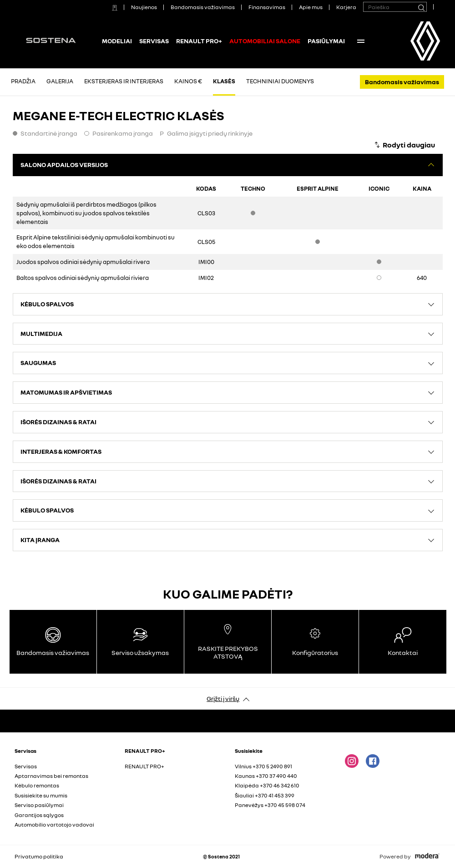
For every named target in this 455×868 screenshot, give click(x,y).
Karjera (346, 7)
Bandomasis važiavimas (203, 7)
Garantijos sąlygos (39, 815)
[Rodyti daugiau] (404, 145)
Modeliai (117, 41)
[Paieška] (421, 7)
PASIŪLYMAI (326, 41)
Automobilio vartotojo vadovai (54, 825)
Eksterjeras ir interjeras (124, 81)
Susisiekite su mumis (41, 795)
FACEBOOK (373, 761)
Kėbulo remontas (37, 785)
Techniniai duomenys (280, 81)
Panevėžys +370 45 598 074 (270, 805)
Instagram (352, 761)
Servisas (154, 41)
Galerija (60, 81)
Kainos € (188, 81)
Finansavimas (267, 7)
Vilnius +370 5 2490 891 (263, 766)
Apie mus (311, 7)
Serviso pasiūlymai (39, 805)
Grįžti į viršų (223, 698)
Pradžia (23, 81)
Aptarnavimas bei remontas (51, 776)
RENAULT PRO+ (199, 41)
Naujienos (144, 7)
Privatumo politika (39, 856)
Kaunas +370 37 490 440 (266, 776)
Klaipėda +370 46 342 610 (267, 785)
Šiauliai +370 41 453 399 (265, 795)
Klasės (224, 81)
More (361, 41)
